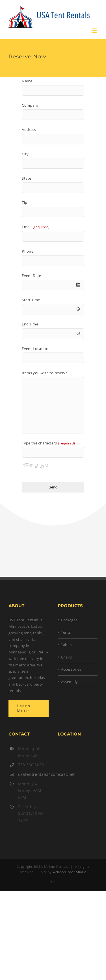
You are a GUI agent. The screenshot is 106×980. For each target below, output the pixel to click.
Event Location (35, 349)
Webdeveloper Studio (70, 872)
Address (29, 129)
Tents (66, 632)
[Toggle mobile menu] (95, 31)
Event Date (32, 276)
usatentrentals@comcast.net (33, 774)
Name (27, 81)
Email (36, 227)
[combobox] (53, 285)
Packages (69, 620)
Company (30, 105)
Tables (67, 645)
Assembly (70, 682)
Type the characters (48, 443)
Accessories (71, 669)
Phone (28, 251)
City (25, 154)
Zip (24, 202)
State (26, 178)
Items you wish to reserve (45, 373)
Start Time (31, 300)
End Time (30, 324)
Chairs (67, 657)
